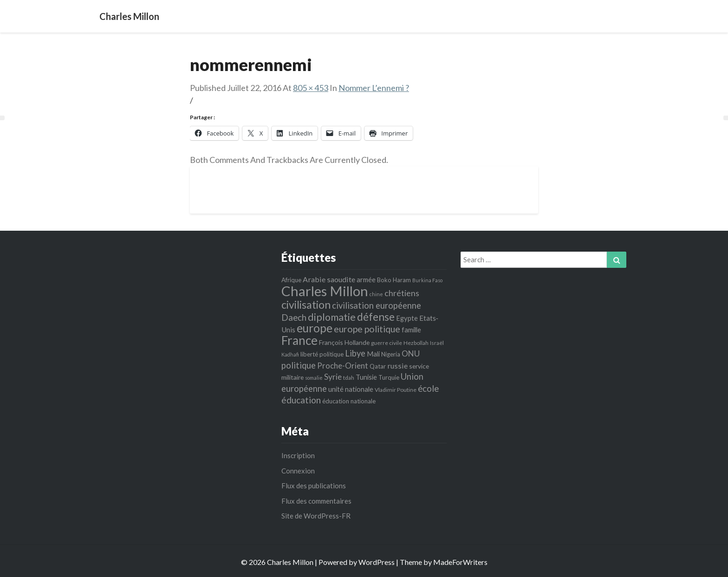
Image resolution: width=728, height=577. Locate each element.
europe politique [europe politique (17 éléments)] (367, 329)
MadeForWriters (460, 562)
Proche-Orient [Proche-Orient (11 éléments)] (343, 366)
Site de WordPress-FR (316, 516)
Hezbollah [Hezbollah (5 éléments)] (416, 343)
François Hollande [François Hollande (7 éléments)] (344, 342)
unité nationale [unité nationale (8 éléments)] (351, 389)
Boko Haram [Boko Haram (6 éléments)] (394, 280)
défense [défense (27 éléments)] (376, 317)
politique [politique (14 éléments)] (299, 365)
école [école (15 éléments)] (428, 388)
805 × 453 (311, 88)
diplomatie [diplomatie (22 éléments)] (332, 317)
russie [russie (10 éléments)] (397, 366)
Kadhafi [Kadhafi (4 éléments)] (290, 354)
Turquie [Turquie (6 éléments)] (389, 377)
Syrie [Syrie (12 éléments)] (333, 377)
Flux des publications (314, 486)
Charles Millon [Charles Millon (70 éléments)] (325, 291)
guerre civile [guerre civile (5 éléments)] (387, 343)
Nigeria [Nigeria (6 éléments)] (391, 354)
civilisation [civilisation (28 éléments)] (306, 305)
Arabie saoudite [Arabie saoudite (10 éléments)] (329, 279)
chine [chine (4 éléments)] (376, 294)
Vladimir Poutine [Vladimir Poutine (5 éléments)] (396, 390)
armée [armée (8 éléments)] (366, 279)
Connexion (298, 471)
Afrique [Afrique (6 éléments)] (291, 280)
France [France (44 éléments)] (299, 340)
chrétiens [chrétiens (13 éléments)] (402, 293)
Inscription (298, 455)
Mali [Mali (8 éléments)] (373, 354)
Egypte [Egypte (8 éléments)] (407, 318)
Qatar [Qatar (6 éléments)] (378, 366)
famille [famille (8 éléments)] (411, 330)
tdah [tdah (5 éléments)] (349, 378)
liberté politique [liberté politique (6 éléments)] (322, 354)
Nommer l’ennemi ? (374, 88)
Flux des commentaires (316, 501)
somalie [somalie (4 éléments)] (314, 378)
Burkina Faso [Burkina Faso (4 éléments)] (427, 280)
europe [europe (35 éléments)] (315, 328)
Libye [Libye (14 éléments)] (355, 353)
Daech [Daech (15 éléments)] (294, 317)
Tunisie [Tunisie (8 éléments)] (366, 377)
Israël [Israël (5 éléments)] (437, 343)
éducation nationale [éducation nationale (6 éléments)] (349, 401)
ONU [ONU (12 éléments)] (411, 353)
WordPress (377, 562)
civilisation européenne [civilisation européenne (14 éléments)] (377, 305)
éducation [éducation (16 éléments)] (301, 400)
